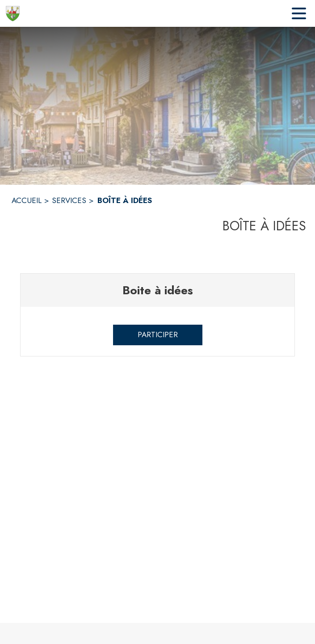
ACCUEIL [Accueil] (27, 200)
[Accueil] (13, 13)
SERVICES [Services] (69, 200)
